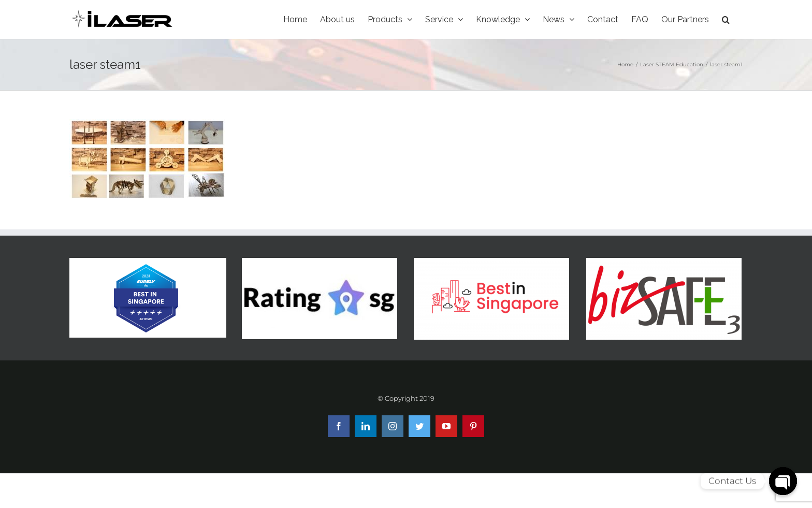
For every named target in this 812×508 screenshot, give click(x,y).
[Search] (726, 19)
